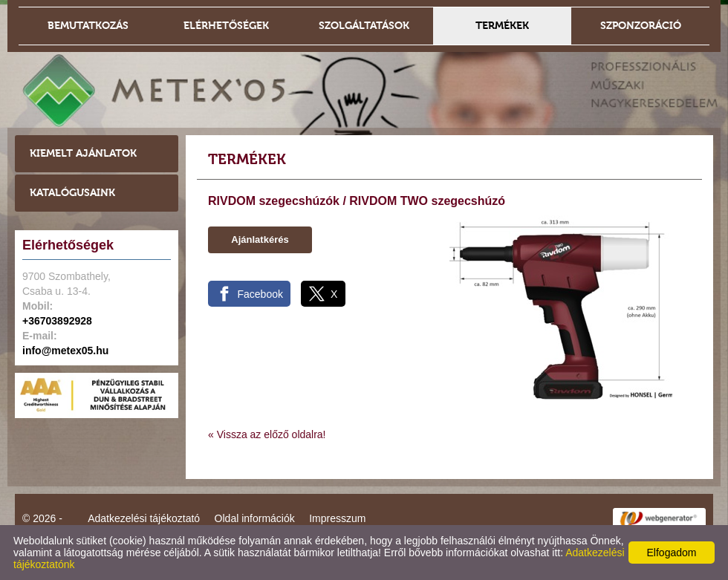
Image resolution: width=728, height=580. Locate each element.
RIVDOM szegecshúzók (274, 201)
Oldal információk (255, 518)
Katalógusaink (72, 193)
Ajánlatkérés (260, 240)
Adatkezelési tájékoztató (144, 518)
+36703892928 (57, 321)
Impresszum (337, 518)
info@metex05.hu (65, 351)
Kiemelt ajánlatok (83, 153)
